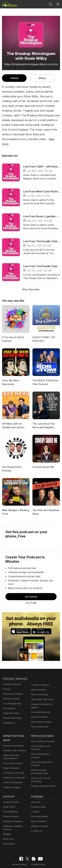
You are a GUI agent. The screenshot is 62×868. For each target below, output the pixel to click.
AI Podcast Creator (12, 751)
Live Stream (9, 700)
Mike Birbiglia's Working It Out (15, 502)
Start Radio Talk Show (42, 686)
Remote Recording (12, 709)
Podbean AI (9, 714)
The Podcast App (11, 695)
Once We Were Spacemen (10, 373)
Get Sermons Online (41, 709)
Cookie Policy (29, 852)
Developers (9, 831)
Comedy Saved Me (43, 457)
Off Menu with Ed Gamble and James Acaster (13, 416)
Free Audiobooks (39, 714)
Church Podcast (39, 704)
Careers (35, 799)
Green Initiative (38, 809)
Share (42, 78)
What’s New (9, 794)
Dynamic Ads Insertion (14, 738)
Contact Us (36, 818)
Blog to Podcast (11, 756)
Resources (8, 826)
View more (52, 134)
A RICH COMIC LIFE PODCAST (44, 330)
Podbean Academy (12, 809)
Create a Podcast (39, 672)
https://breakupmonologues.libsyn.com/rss (31, 64)
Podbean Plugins (11, 775)
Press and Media (39, 804)
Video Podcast (38, 677)
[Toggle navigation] (58, 4)
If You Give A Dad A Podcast (13, 330)
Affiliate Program (39, 814)
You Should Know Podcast (12, 459)
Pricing (6, 680)
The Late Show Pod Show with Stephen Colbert (43, 416)
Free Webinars (10, 799)
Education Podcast (40, 699)
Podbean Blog (38, 794)
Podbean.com (41, 862)
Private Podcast (11, 690)
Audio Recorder (11, 705)
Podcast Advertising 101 (43, 774)
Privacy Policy (11, 852)
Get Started (31, 584)
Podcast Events (11, 804)
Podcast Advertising (13, 733)
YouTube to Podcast (13, 760)
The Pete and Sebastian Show (46, 502)
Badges (7, 822)
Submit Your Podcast (13, 765)
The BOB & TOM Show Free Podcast (45, 373)
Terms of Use (46, 852)
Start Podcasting (39, 682)
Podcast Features (12, 676)
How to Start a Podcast (42, 729)
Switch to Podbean (12, 770)
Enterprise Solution (12, 685)
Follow (14, 78)
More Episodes (31, 280)
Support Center (10, 790)
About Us (35, 790)
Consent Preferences (29, 857)
